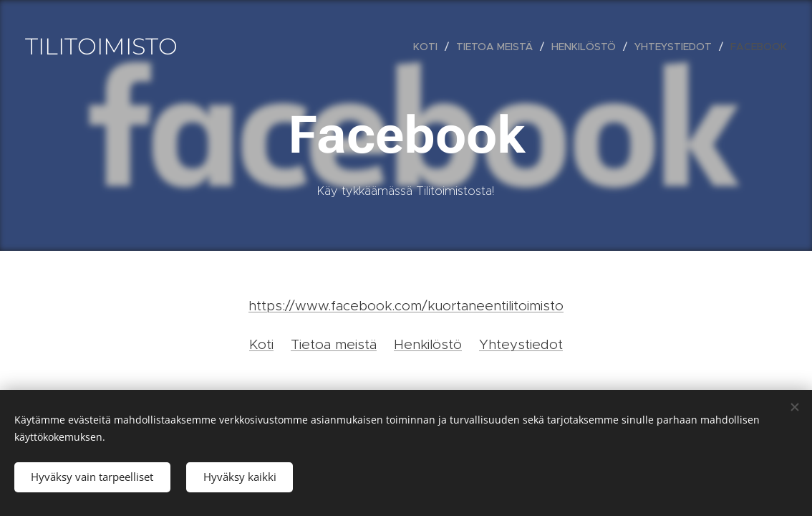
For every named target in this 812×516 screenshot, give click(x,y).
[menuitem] (429, 47)
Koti (261, 344)
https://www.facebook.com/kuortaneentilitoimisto (406, 306)
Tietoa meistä (334, 344)
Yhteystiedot (521, 344)
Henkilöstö (428, 344)
